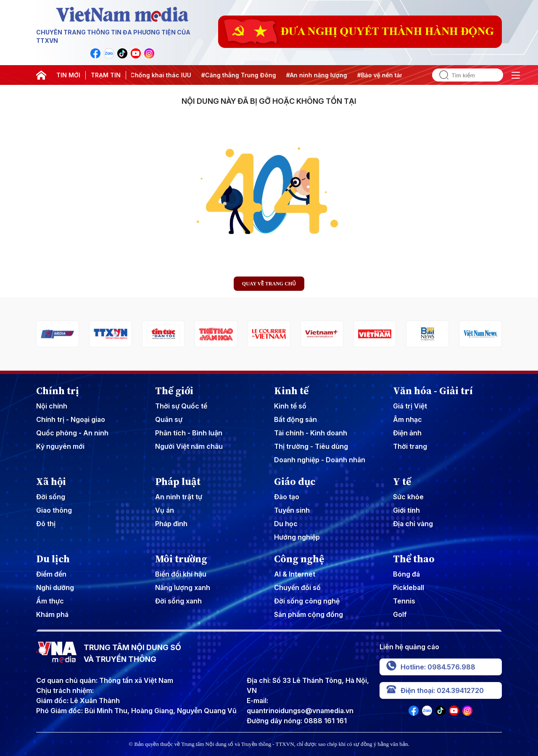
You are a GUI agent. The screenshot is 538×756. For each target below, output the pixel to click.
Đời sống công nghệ (307, 601)
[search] (440, 75)
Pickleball (409, 587)
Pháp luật (178, 482)
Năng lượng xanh (183, 587)
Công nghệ (299, 559)
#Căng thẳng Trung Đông (242, 75)
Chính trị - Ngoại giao (71, 419)
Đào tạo (287, 497)
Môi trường (181, 559)
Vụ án (165, 510)
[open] (516, 75)
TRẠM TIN (106, 75)
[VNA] (95, 53)
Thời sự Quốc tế (181, 406)
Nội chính (52, 406)
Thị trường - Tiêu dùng (311, 446)
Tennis (404, 601)
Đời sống (51, 497)
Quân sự (169, 419)
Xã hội (51, 482)
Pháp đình (171, 524)
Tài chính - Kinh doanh (311, 433)
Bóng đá (406, 574)
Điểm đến (51, 574)
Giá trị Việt (410, 406)
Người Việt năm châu (189, 446)
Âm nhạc (407, 419)
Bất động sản (295, 419)
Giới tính (406, 510)
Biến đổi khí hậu (181, 574)
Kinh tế (291, 391)
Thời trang (410, 446)
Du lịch (53, 559)
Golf (400, 614)
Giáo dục (295, 482)
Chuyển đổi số (297, 587)
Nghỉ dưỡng (55, 587)
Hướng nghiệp (297, 537)
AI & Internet (295, 574)
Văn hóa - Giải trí (433, 391)
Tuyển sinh (292, 510)
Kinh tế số (290, 406)
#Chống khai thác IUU (162, 75)
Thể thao (414, 559)
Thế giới (174, 391)
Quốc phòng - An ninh (72, 433)
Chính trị (58, 391)
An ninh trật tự (179, 497)
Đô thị (46, 524)
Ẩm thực (50, 601)
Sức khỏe (408, 497)
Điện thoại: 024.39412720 (435, 690)
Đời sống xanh (178, 601)
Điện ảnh (407, 433)
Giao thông (54, 510)
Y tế (402, 482)
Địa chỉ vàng (413, 524)
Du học (286, 524)
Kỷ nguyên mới (60, 446)
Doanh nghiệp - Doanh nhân (320, 460)
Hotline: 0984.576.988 (431, 667)
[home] (41, 75)
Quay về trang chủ (269, 284)
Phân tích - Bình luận (189, 433)
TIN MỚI (68, 75)
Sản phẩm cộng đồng (309, 614)
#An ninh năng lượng (320, 75)
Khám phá (52, 614)
